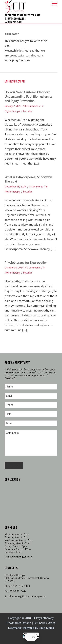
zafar (29, 111)
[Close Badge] (36, 634)
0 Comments (31, 106)
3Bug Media (46, 628)
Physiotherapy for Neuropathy (26, 262)
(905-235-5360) (13, 22)
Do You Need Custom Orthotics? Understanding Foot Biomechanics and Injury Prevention (28, 96)
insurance (10, 19)
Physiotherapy (12, 111)
